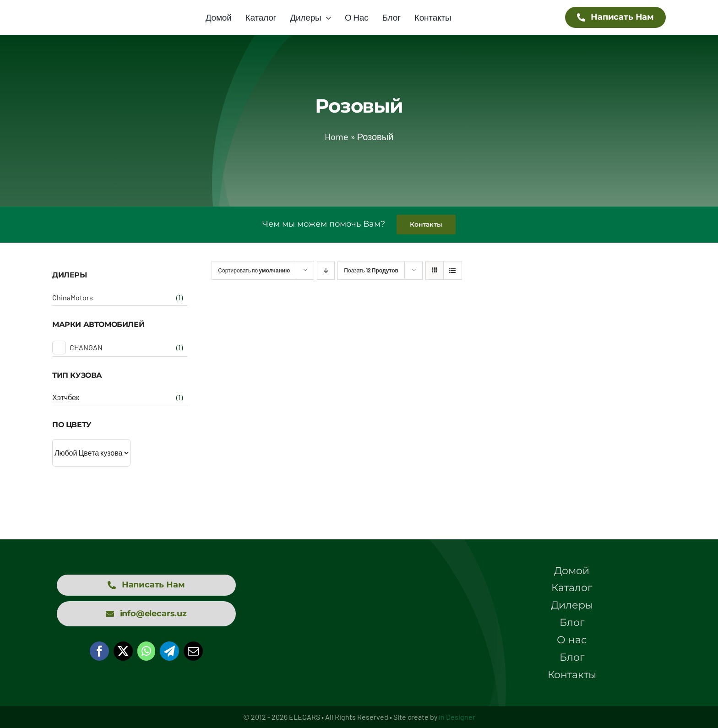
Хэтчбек (66, 397)
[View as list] (453, 270)
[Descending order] (326, 270)
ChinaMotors (73, 297)
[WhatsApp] (146, 651)
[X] (123, 651)
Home (337, 136)
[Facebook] (99, 651)
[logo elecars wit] (359, 592)
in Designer (457, 717)
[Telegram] (169, 651)
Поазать (371, 270)
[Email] (193, 651)
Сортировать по (254, 270)
